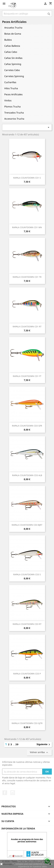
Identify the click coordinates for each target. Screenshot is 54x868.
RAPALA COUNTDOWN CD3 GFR (27, 426)
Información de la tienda (18, 829)
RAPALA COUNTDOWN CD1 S (27, 178)
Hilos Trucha (11, 88)
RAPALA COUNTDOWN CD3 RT (27, 624)
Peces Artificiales (13, 94)
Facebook (5, 793)
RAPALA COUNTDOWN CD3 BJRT (27, 525)
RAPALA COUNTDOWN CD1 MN (27, 227)
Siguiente (44, 745)
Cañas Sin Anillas (13, 58)
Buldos (8, 40)
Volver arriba (39, 752)
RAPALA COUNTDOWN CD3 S (27, 574)
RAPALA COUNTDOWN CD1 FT (27, 376)
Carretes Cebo (12, 70)
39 (17, 744)
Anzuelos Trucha (13, 28)
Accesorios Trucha (14, 119)
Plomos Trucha (12, 107)
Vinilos (8, 100)
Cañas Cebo (11, 52)
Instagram (13, 793)
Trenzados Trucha (14, 113)
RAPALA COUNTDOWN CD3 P (27, 674)
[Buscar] (27, 14)
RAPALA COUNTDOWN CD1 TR (27, 277)
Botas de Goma (13, 34)
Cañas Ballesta (12, 46)
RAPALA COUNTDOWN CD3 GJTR (27, 723)
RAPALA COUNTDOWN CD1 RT (27, 327)
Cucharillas (10, 82)
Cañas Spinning (13, 64)
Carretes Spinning (14, 76)
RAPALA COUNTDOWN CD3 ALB (27, 475)
